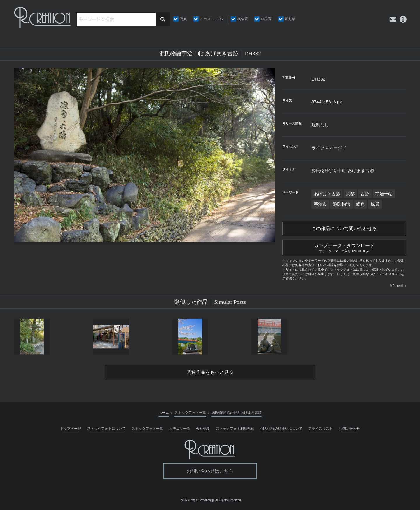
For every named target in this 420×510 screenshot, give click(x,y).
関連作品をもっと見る (210, 372)
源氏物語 (342, 204)
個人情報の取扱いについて (281, 429)
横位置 (243, 19)
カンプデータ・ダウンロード (344, 247)
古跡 (365, 194)
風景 (375, 204)
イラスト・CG (211, 19)
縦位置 (266, 19)
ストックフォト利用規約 (235, 429)
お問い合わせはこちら (210, 471)
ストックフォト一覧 (147, 429)
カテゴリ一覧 (180, 429)
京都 (350, 194)
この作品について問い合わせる (344, 229)
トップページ (71, 429)
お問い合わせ (349, 429)
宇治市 (320, 204)
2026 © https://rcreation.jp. (197, 500)
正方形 (290, 19)
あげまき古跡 (327, 194)
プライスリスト (321, 429)
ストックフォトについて (106, 429)
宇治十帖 (384, 194)
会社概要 (203, 429)
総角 (360, 204)
